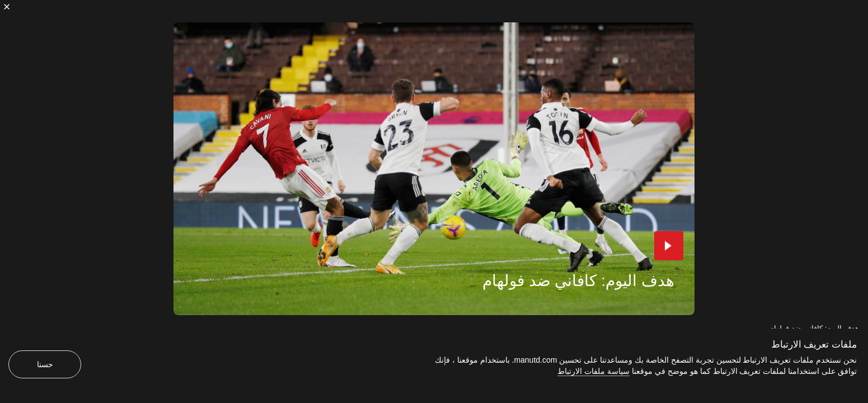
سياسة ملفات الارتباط (593, 371)
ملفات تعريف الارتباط (814, 345)
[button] (669, 246)
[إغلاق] (7, 7)
